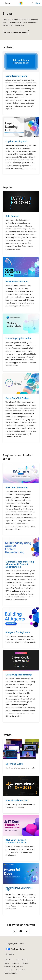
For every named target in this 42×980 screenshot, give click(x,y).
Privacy (24, 963)
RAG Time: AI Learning (17, 487)
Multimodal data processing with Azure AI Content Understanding (20, 564)
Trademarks (20, 970)
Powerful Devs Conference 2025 (19, 889)
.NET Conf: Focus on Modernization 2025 (16, 841)
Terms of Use (9, 970)
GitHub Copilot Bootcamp (19, 675)
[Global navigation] (2, 3)
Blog (6, 963)
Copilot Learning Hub (16, 141)
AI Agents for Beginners (18, 632)
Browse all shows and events (16, 32)
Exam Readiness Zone (16, 76)
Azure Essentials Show (17, 281)
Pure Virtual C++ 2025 (17, 800)
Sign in (38, 3)
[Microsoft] (21, 3)
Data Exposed (12, 216)
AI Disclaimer (9, 960)
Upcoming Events (14, 764)
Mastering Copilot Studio (18, 338)
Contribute (16, 963)
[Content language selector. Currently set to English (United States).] (15, 944)
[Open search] (32, 3)
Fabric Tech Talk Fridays (17, 398)
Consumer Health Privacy (13, 966)
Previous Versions (22, 960)
